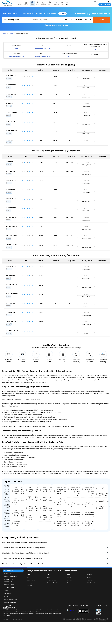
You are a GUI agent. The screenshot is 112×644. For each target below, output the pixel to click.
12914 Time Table (34, 499)
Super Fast (98, 495)
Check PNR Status (40, 13)
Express (104, 488)
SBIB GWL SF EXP (11, 76)
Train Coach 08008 (42, 490)
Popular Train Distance (7, 518)
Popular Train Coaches (7, 499)
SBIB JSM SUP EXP (12, 131)
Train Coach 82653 (42, 508)
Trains (11, 34)
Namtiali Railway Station (62, 523)
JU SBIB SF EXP (10, 312)
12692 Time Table (28, 518)
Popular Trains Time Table (7, 492)
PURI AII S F (9, 162)
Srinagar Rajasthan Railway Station (56, 491)
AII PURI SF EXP (10, 171)
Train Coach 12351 (42, 518)
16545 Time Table (28, 508)
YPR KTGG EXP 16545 (14, 513)
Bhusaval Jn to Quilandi (70, 523)
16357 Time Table (28, 490)
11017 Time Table (28, 499)
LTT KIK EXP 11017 (14, 502)
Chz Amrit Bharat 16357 (14, 491)
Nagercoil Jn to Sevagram (76, 514)
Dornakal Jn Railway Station (56, 502)
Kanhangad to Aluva (70, 489)
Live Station (62, 13)
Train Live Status (52, 13)
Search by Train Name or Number (23, 13)
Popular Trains (7, 486)
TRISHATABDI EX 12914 (20, 500)
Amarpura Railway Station (62, 490)
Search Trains (7, 13)
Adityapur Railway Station (56, 523)
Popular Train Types (7, 525)
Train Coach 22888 (42, 499)
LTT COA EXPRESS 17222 (20, 513)
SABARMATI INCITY (12, 331)
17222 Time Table (34, 508)
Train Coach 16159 (48, 499)
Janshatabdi (104, 507)
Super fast (104, 495)
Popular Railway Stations (7, 506)
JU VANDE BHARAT (12, 112)
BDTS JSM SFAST (11, 235)
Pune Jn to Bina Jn (70, 504)
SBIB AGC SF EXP (11, 85)
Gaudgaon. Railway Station (62, 501)
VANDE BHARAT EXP (12, 294)
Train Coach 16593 (48, 508)
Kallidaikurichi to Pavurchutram (76, 523)
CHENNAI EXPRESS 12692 (14, 523)
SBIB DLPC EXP (10, 122)
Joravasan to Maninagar (76, 503)
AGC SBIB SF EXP (11, 199)
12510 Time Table (34, 490)
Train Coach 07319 (48, 518)
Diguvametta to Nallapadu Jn (70, 514)
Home (4, 34)
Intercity (104, 501)
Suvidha (98, 488)
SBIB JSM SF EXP (11, 94)
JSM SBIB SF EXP (11, 321)
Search (102, 20)
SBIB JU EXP (10, 103)
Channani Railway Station (62, 512)
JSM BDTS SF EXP (11, 245)
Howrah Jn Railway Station (56, 513)
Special (98, 501)
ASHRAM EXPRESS (12, 217)
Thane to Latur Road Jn (76, 492)
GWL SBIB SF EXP (11, 180)
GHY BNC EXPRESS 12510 (20, 491)
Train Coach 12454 (48, 490)
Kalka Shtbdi (98, 508)
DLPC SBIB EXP (10, 303)
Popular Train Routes (7, 512)
